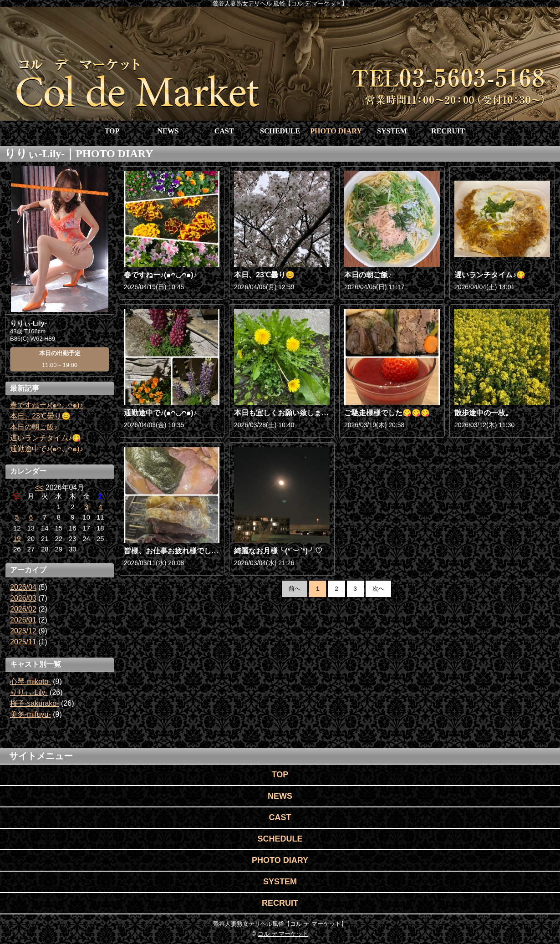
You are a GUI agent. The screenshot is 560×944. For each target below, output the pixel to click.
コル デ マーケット (283, 934)
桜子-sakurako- (35, 703)
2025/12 (23, 631)
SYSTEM (392, 131)
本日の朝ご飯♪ (34, 427)
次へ (378, 589)
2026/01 (23, 620)
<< (39, 487)
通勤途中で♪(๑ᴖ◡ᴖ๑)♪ (47, 449)
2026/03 (23, 598)
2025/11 (23, 642)
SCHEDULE (280, 131)
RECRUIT (448, 131)
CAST (224, 131)
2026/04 (23, 587)
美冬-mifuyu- (31, 714)
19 (17, 539)
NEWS (168, 131)
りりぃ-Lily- (29, 692)
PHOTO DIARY (336, 131)
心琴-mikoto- (31, 681)
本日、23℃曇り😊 (40, 416)
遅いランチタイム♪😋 (46, 438)
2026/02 (23, 609)
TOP (112, 131)
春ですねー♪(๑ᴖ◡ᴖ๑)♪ (47, 405)
